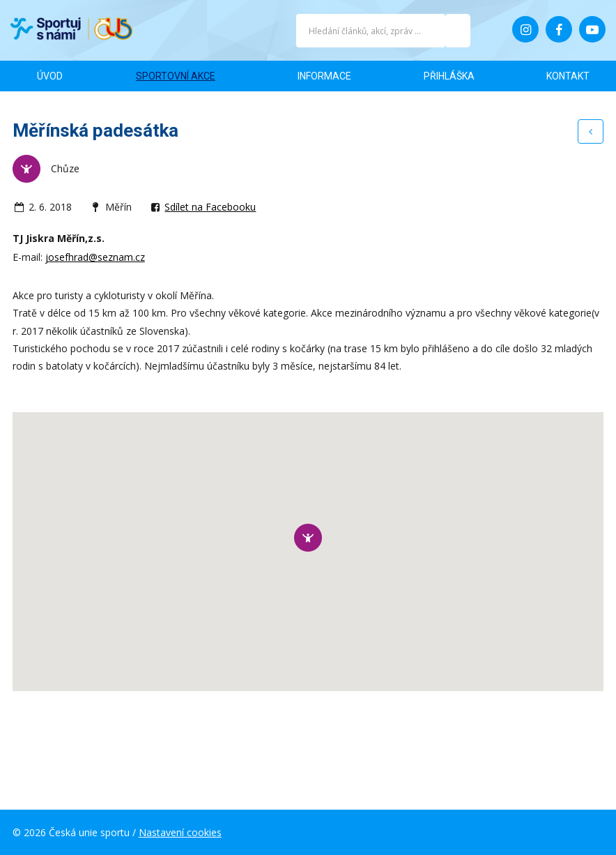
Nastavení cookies (180, 832)
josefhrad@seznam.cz (95, 257)
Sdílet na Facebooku (210, 207)
